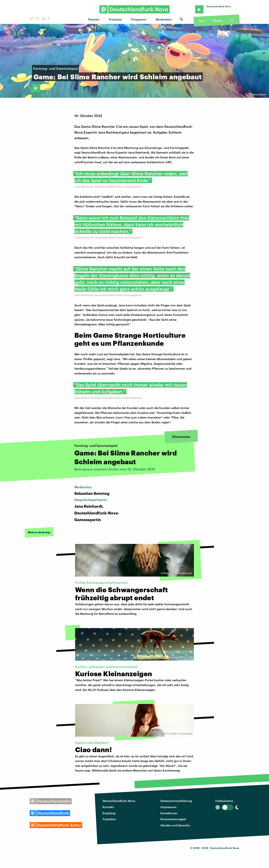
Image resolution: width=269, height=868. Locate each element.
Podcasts (115, 19)
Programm (139, 19)
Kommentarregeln (173, 819)
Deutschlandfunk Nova (119, 801)
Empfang (109, 813)
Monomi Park (259, 95)
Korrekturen (169, 813)
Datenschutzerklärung (176, 801)
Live (202, 21)
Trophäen (109, 819)
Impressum (168, 807)
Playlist (218, 21)
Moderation (164, 19)
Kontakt (108, 807)
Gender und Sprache (175, 825)
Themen (94, 19)
